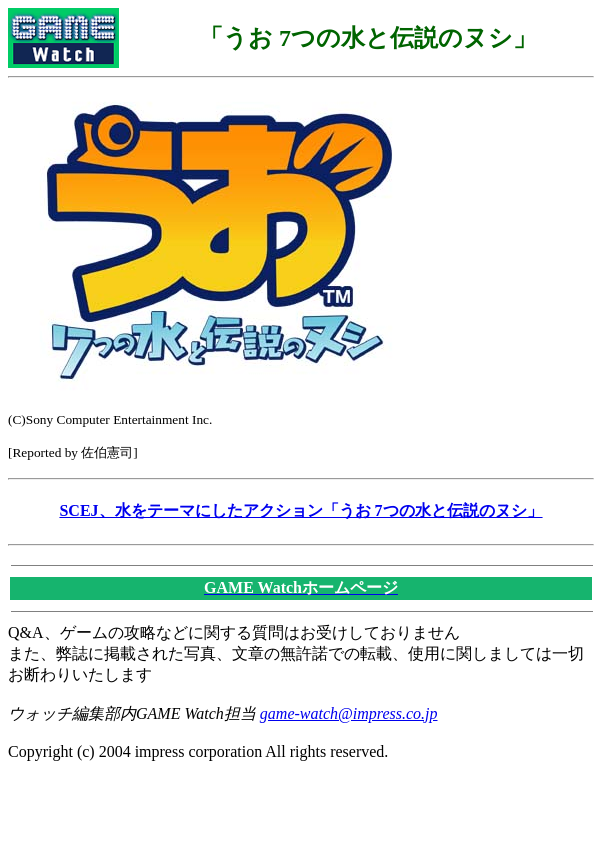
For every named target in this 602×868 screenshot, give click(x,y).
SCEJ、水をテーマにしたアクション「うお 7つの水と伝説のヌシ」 (300, 510)
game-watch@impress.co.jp (349, 713)
